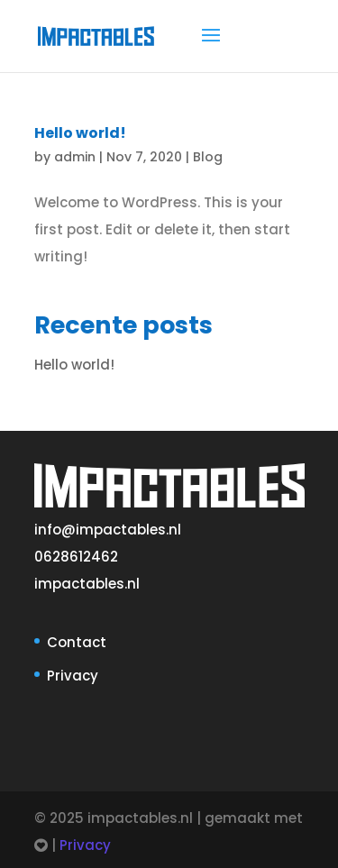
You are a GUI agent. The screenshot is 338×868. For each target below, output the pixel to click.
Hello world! (80, 133)
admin (75, 157)
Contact (77, 642)
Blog (208, 157)
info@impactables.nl (108, 530)
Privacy (73, 676)
